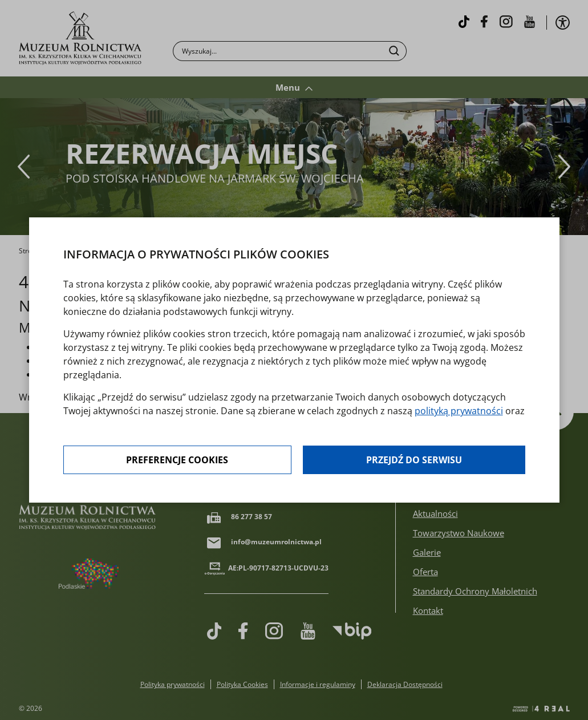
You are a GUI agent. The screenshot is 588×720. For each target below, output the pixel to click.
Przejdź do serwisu (414, 460)
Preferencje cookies (177, 460)
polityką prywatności (459, 411)
